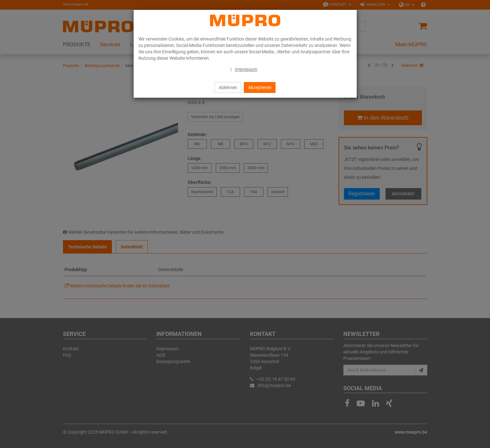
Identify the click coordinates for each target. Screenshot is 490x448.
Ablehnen (228, 87)
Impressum (246, 69)
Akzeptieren (260, 87)
